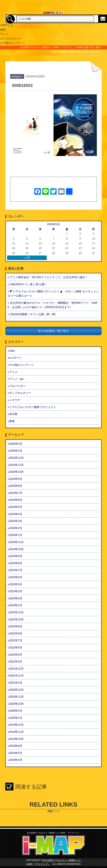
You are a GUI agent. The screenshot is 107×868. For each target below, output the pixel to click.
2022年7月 (16, 640)
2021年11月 (16, 676)
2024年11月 (16, 465)
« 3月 (27, 258)
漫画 (12, 421)
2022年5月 (16, 655)
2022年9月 (16, 626)
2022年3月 (16, 662)
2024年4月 (16, 514)
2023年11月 (16, 542)
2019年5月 (16, 753)
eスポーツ (15, 358)
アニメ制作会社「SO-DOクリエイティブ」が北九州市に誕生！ (49, 277)
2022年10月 (16, 619)
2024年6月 (16, 500)
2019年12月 (16, 725)
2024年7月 (16, 493)
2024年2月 (16, 528)
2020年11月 (16, 697)
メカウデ (15, 400)
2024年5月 (16, 507)
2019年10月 (16, 739)
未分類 (13, 414)
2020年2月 (16, 711)
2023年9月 (16, 556)
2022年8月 (16, 634)
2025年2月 (16, 451)
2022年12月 (16, 612)
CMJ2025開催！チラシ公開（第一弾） (34, 314)
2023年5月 (16, 584)
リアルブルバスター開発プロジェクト (33, 407)
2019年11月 (16, 732)
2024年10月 (16, 472)
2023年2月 (16, 598)
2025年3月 (16, 444)
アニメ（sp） (17, 379)
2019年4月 (16, 760)
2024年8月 (16, 486)
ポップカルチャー (20, 393)
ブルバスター (17, 386)
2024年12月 (16, 458)
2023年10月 (16, 549)
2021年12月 (16, 669)
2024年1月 (16, 535)
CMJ (12, 351)
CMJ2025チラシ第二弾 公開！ (29, 284)
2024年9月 (16, 479)
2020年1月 (16, 718)
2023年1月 (16, 605)
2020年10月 (16, 704)
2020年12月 (16, 690)
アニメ (13, 372)
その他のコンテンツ (22, 365)
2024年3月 (16, 521)
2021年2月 (16, 683)
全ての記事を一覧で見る (53, 331)
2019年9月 (16, 746)
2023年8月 (16, 563)
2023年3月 (16, 591)
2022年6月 (16, 648)
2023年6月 (16, 577)
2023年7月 (16, 570)
